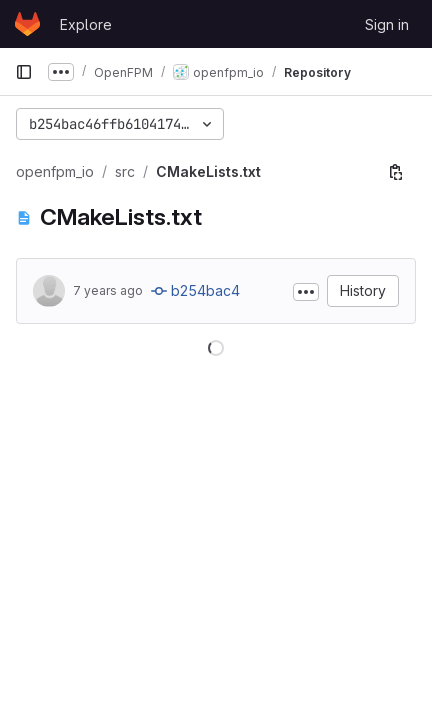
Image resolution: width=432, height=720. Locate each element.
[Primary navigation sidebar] (24, 72)
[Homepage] (27, 24)
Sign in (387, 24)
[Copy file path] (396, 172)
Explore (86, 24)
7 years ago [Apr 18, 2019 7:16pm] (108, 290)
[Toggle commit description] (306, 292)
